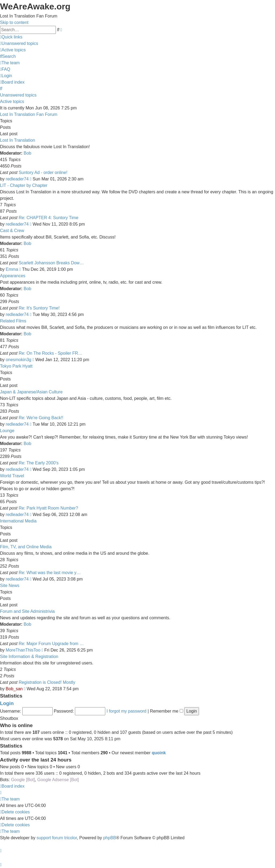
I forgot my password (127, 711)
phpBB (110, 838)
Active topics (12, 102)
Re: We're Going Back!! (41, 418)
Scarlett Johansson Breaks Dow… (51, 263)
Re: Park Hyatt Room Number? (48, 508)
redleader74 (17, 179)
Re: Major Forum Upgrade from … (51, 644)
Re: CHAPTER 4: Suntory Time (48, 218)
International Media (18, 521)
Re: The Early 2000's (39, 463)
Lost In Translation (18, 140)
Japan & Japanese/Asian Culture (31, 392)
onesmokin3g (18, 360)
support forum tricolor (57, 838)
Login (7, 703)
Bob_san (14, 689)
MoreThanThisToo (23, 650)
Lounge (7, 431)
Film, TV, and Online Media (26, 547)
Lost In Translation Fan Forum (29, 114)
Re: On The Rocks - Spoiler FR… (50, 353)
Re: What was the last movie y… (50, 573)
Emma (12, 269)
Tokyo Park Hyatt (16, 366)
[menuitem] (19, 43)
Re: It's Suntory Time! (39, 308)
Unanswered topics (18, 95)
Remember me (166, 711)
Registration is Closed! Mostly (47, 682)
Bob (27, 153)
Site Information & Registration (29, 657)
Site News (10, 586)
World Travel (12, 476)
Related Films (13, 321)
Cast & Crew (12, 231)
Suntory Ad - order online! (43, 172)
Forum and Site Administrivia (27, 611)
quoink (159, 753)
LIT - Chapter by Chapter (24, 185)
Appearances (13, 276)
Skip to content (14, 22)
